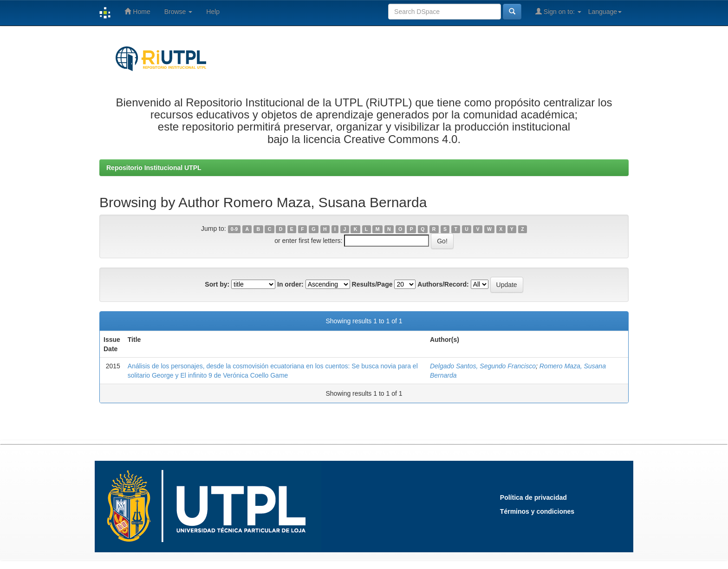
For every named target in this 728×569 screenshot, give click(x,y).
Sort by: (217, 284)
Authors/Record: (443, 284)
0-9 (234, 229)
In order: (290, 284)
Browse (179, 12)
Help (213, 12)
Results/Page (372, 284)
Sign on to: (558, 11)
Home (137, 11)
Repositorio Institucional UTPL (154, 168)
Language (605, 12)
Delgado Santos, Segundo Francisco (483, 366)
